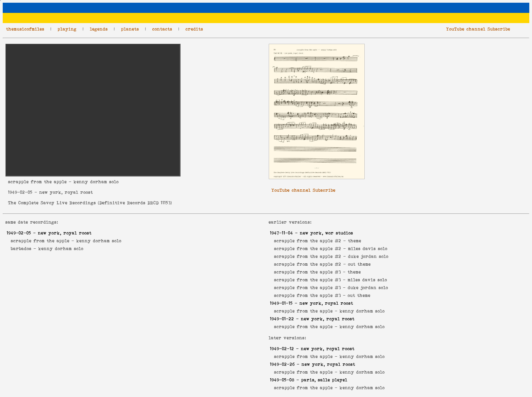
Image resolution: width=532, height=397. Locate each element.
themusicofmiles (25, 29)
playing (67, 29)
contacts (162, 29)
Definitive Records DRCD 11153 (135, 203)
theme (355, 241)
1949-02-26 (282, 364)
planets (130, 29)
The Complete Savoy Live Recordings (52, 203)
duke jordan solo (368, 256)
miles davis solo (368, 249)
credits (194, 29)
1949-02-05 (20, 192)
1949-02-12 (282, 349)
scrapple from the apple (37, 182)
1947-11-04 (282, 233)
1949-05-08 (282, 380)
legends (99, 29)
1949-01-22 (282, 319)
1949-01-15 (281, 303)
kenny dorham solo (99, 241)
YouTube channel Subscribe (478, 29)
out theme (359, 264)
